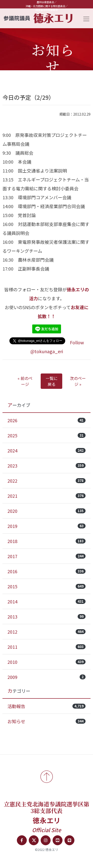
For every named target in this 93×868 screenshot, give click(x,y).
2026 (46, 420)
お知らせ (46, 721)
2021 (46, 496)
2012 (46, 632)
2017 (46, 556)
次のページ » (78, 381)
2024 (46, 450)
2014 (46, 601)
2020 (46, 511)
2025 (46, 435)
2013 (46, 617)
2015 (46, 586)
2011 (46, 647)
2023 (46, 466)
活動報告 (46, 706)
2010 (46, 662)
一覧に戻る (52, 381)
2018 (46, 541)
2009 (46, 677)
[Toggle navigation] (85, 18)
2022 (46, 481)
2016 (46, 571)
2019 (46, 526)
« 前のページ (25, 381)
